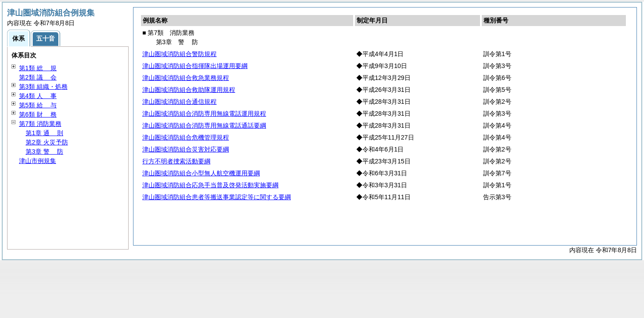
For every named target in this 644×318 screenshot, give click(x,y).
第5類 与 (38, 105)
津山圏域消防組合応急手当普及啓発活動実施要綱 (210, 185)
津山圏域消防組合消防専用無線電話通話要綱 (204, 125)
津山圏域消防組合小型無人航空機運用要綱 (201, 173)
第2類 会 (38, 77)
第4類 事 (38, 96)
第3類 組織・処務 (43, 87)
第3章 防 (44, 151)
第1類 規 (38, 68)
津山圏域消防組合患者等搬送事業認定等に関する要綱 (217, 197)
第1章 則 (44, 133)
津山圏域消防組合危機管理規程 (186, 137)
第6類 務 (38, 114)
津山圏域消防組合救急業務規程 (186, 78)
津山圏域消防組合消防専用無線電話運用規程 (204, 114)
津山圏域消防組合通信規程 (179, 102)
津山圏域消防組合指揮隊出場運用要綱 (195, 66)
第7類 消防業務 (40, 124)
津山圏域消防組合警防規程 (179, 54)
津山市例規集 (38, 161)
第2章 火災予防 (47, 142)
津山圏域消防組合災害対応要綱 (186, 149)
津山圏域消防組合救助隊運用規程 (189, 90)
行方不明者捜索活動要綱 (176, 161)
